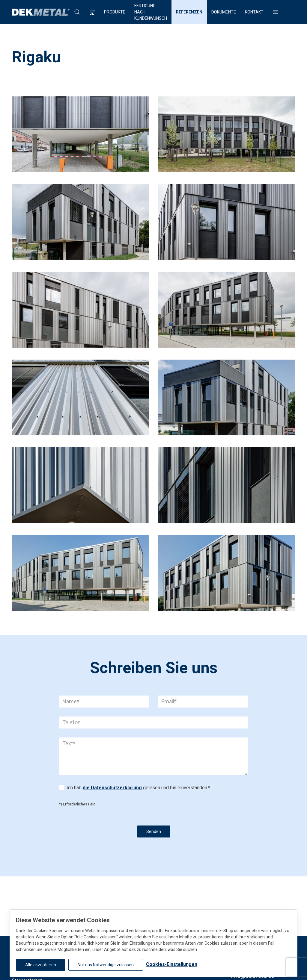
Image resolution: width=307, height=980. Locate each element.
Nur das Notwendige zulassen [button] (106, 965)
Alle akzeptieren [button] (41, 965)
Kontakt (254, 12)
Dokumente (224, 12)
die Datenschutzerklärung (112, 788)
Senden (154, 831)
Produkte (115, 12)
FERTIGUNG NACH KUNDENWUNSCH (151, 12)
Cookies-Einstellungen (172, 964)
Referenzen (189, 12)
